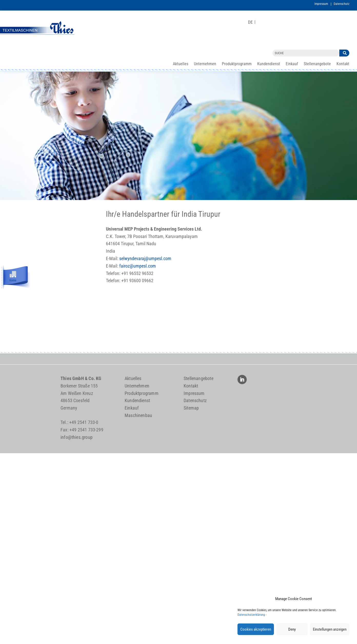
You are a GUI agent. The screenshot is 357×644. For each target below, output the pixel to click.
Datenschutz (341, 4)
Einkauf (292, 64)
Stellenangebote (317, 64)
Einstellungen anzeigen (330, 629)
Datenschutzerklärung (251, 615)
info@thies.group (77, 437)
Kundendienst (269, 64)
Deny (292, 629)
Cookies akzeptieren (256, 629)
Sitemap (191, 408)
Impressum (321, 4)
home (13, 280)
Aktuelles (181, 64)
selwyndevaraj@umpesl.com (145, 258)
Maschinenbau (138, 415)
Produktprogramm (237, 64)
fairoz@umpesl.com (138, 266)
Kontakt (343, 64)
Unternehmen (205, 64)
